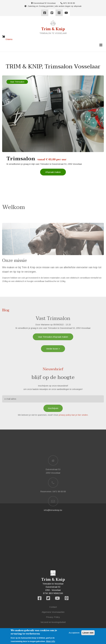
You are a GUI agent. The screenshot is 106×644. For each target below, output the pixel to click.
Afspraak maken (53, 172)
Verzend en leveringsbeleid (53, 622)
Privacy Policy (53, 617)
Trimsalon (21, 159)
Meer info (51, 641)
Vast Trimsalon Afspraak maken (53, 337)
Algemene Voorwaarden (53, 612)
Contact (53, 607)
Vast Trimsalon (17, 82)
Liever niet (88, 633)
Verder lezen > (53, 349)
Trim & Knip (53, 29)
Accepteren (74, 633)
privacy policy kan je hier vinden (73, 415)
